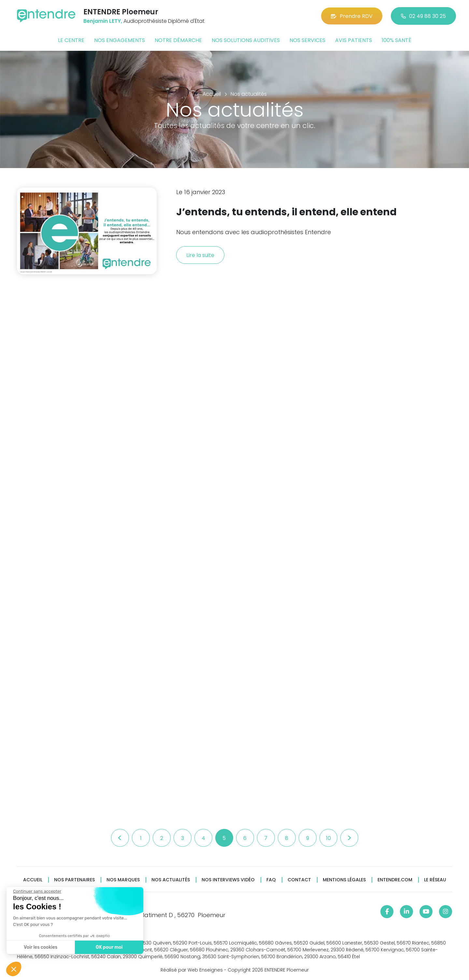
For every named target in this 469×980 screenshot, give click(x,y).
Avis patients (354, 40)
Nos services (307, 40)
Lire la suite (200, 255)
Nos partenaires (74, 880)
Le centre (71, 40)
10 (328, 838)
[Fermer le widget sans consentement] (36, 891)
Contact (299, 880)
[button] (14, 969)
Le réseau (435, 880)
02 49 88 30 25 (423, 16)
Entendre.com (395, 880)
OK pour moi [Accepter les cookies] (108, 947)
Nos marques (123, 880)
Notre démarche (178, 40)
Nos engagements (120, 40)
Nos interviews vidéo (228, 880)
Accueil (33, 880)
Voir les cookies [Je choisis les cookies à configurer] (40, 947)
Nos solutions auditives (246, 40)
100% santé (397, 40)
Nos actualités (171, 880)
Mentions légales (344, 880)
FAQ (271, 880)
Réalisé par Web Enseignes (192, 970)
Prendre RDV (352, 16)
